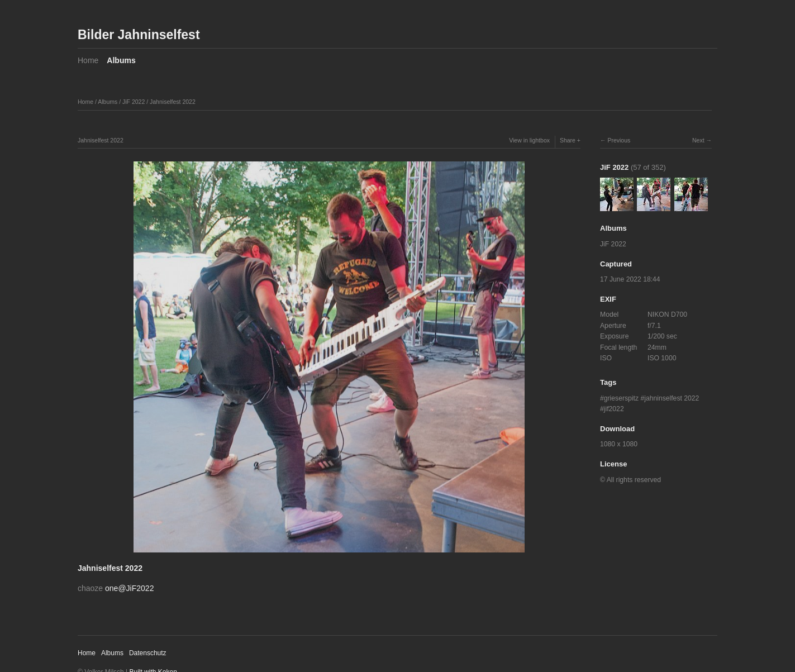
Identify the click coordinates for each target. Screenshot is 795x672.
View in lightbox (529, 140)
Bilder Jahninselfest (139, 35)
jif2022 (614, 409)
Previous (619, 140)
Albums (121, 60)
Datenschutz (148, 653)
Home (88, 60)
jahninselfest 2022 (672, 398)
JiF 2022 (134, 102)
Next (698, 140)
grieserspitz (621, 398)
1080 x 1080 (619, 444)
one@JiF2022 (129, 588)
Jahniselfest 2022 (173, 102)
